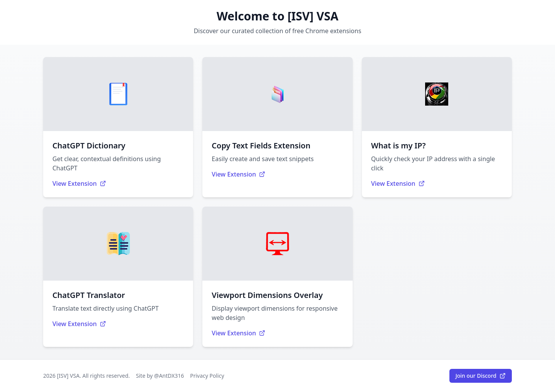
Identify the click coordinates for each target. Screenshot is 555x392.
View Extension (79, 183)
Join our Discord (481, 376)
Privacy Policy (207, 376)
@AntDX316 (169, 376)
